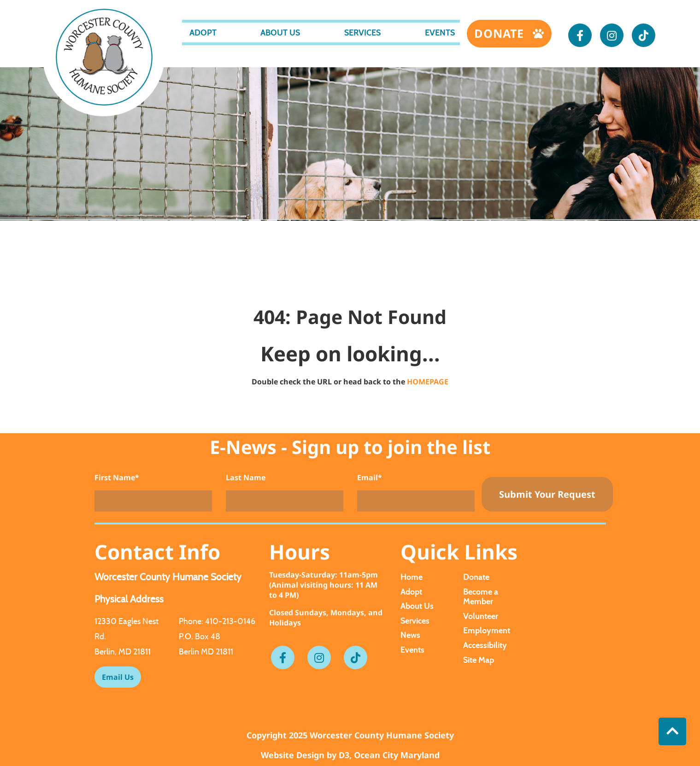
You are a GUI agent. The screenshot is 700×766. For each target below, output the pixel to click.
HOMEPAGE (428, 382)
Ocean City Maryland (397, 755)
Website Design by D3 (305, 755)
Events (440, 32)
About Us (280, 32)
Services (362, 32)
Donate (501, 33)
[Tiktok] (644, 35)
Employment (487, 630)
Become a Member (481, 597)
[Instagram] (612, 35)
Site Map (479, 660)
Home (412, 577)
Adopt (203, 32)
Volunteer (481, 616)
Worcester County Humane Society (382, 735)
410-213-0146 (230, 621)
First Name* (117, 477)
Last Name (246, 477)
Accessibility (485, 645)
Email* (370, 477)
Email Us (118, 677)
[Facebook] (580, 35)
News (410, 635)
